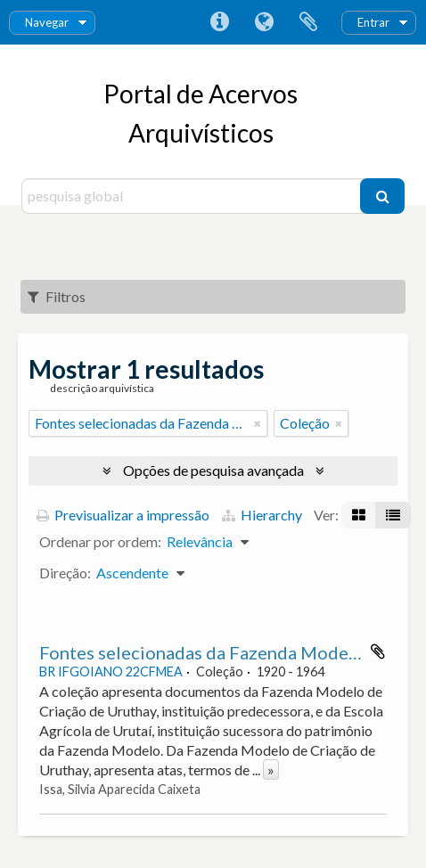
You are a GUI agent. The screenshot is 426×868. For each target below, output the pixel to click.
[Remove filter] (258, 423)
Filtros (57, 296)
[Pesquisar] (382, 196)
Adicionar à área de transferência (378, 651)
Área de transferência (308, 22)
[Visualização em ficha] (359, 515)
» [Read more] (271, 770)
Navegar (47, 22)
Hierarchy (262, 515)
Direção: (65, 573)
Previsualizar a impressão (123, 515)
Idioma (264, 22)
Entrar (373, 22)
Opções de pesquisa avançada (213, 470)
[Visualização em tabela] (393, 515)
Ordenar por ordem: (100, 541)
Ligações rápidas (219, 22)
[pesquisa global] (193, 196)
